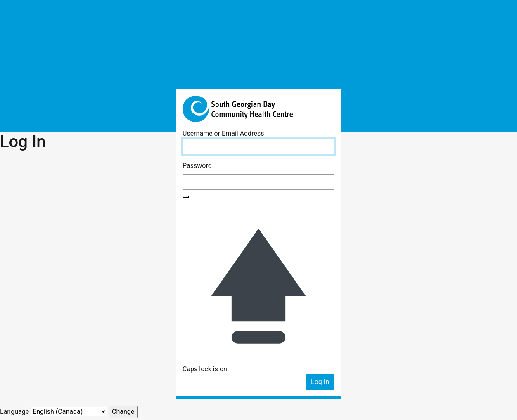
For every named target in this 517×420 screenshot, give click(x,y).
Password (197, 166)
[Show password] (186, 197)
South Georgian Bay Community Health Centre (258, 109)
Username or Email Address (223, 133)
